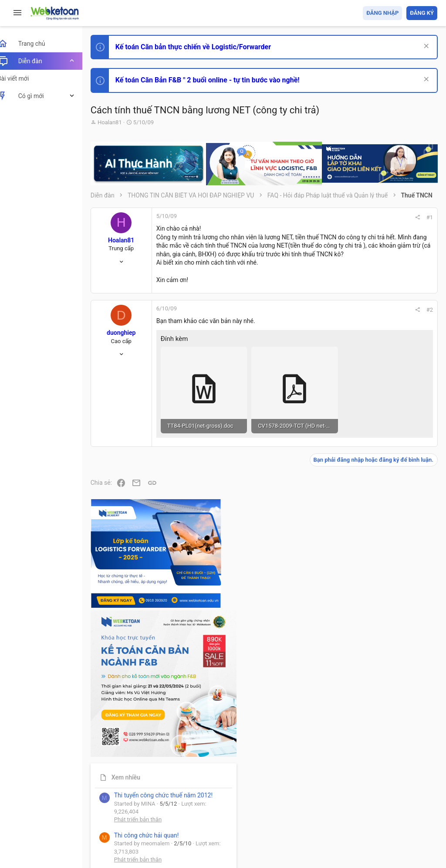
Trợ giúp (372, 811)
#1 (312, 223)
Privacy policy (339, 811)
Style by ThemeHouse (130, 849)
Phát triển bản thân (376, 487)
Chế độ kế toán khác (377, 632)
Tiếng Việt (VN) (154, 811)
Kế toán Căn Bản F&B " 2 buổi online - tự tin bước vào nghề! (217, 80)
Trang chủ (400, 811)
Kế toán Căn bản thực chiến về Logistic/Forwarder (203, 47)
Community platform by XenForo (176, 833)
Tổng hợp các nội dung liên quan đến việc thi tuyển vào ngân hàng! (389, 600)
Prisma (112, 811)
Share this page (383, 776)
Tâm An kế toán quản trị (369, 727)
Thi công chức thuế (376, 681)
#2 (312, 342)
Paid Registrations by (171, 841)
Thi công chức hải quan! (384, 503)
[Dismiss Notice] (425, 47)
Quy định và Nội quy (291, 811)
